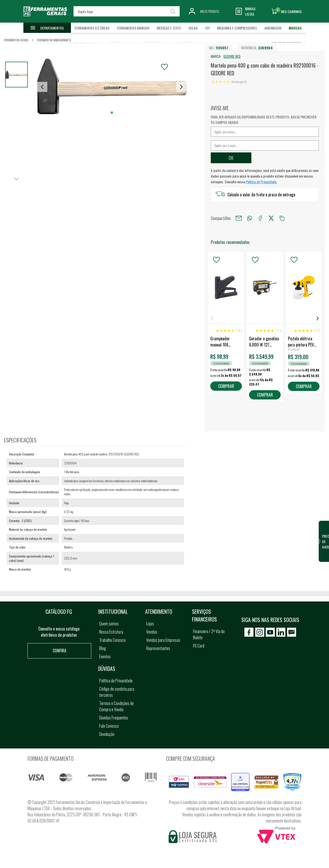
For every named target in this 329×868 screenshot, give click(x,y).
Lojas (150, 624)
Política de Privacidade (116, 681)
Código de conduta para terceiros (117, 692)
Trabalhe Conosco (112, 640)
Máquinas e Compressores (237, 28)
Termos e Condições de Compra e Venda (116, 706)
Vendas (152, 632)
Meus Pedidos (210, 11)
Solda (193, 28)
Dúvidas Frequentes (114, 718)
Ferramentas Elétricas (92, 28)
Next (318, 318)
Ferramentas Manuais (133, 28)
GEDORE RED (232, 56)
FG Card (199, 646)
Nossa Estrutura (111, 632)
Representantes (158, 648)
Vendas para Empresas (163, 640)
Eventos (105, 656)
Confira (60, 651)
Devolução (107, 734)
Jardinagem (273, 28)
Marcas (295, 28)
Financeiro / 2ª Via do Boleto (209, 634)
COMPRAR (226, 386)
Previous (212, 318)
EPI (207, 28)
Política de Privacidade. (261, 182)
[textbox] (126, 11)
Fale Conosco (109, 726)
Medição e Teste (169, 28)
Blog (103, 648)
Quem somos (109, 624)
